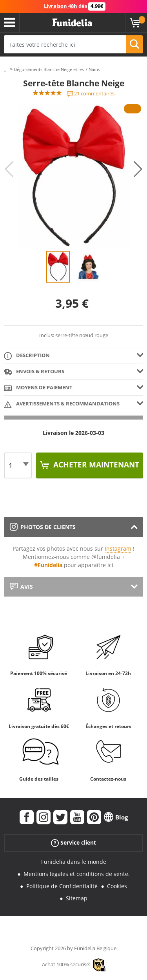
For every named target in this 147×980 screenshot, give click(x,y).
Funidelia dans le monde (74, 862)
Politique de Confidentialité (62, 886)
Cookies (117, 886)
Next (138, 169)
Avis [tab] (21, 587)
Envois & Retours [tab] (34, 372)
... (6, 70)
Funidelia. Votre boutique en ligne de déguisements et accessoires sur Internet (72, 23)
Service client (73, 843)
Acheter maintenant (95, 465)
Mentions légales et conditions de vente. (77, 874)
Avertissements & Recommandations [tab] (62, 404)
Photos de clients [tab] (43, 527)
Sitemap (77, 898)
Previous (9, 169)
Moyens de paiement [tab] (38, 388)
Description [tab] (27, 356)
